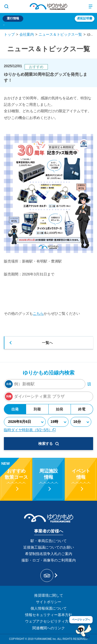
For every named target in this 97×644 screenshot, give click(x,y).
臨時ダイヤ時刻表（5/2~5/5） (30, 430)
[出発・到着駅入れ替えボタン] (89, 384)
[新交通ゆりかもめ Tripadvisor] (48, 575)
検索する (49, 444)
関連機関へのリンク (49, 628)
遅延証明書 (85, 18)
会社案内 (27, 34)
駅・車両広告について (49, 541)
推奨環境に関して (49, 595)
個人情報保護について (49, 608)
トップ (9, 34)
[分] (81, 422)
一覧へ (47, 343)
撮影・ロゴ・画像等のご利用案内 (49, 560)
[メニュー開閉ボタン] (91, 6)
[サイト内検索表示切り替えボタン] (6, 6)
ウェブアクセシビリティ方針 (49, 621)
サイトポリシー (49, 602)
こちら (38, 313)
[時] (58, 422)
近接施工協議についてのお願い (49, 547)
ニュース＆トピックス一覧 (60, 34)
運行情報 (13, 18)
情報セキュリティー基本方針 (49, 615)
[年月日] (25, 422)
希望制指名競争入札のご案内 (49, 554)
